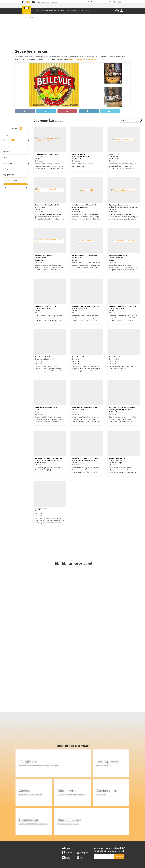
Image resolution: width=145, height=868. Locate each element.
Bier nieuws (59, 841)
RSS (80, 822)
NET (29, 2)
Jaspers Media (83, 861)
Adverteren (83, 2)
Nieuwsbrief (95, 845)
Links (92, 841)
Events (80, 11)
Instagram (82, 817)
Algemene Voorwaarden (99, 836)
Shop (88, 11)
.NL (33, 2)
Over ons (23, 836)
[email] (104, 821)
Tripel (120, 463)
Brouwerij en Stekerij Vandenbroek (121, 410)
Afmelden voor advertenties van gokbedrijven (72, 865)
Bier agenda (59, 845)
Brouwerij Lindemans (42, 308)
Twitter (66, 822)
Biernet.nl (61, 861)
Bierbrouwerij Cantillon (80, 207)
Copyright (94, 838)
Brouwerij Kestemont (117, 258)
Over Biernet (92, 2)
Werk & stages (25, 841)
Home (25, 17)
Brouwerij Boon (115, 156)
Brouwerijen (71, 11)
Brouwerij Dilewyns (116, 460)
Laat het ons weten (77, 59)
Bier (36, 11)
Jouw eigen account (97, 843)
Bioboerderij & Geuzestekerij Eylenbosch (123, 207)
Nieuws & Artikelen (48, 11)
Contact (75, 2)
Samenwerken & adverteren (30, 843)
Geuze (37, 159)
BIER (25, 2)
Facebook (67, 817)
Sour (79, 159)
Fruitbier (112, 412)
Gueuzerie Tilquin (78, 410)
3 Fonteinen (39, 156)
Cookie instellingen (27, 845)
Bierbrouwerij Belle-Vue (80, 156)
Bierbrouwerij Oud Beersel (44, 359)
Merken (61, 11)
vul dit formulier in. (96, 59)
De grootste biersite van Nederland (46, 2)
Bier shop (59, 843)
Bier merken (60, 836)
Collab (37, 410)
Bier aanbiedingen (62, 838)
